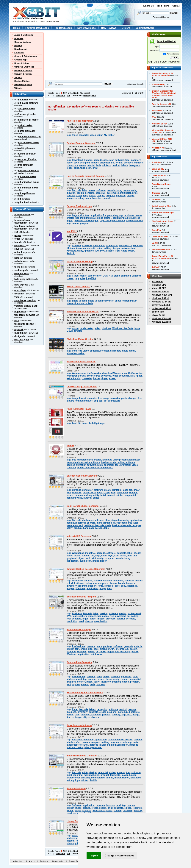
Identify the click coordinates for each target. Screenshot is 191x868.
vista (17, 297)
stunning (78, 775)
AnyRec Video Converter (80, 121)
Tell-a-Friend (163, 6)
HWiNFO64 (157, 111)
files (109, 588)
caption (76, 684)
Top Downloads (63, 28)
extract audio (73, 378)
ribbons (113, 583)
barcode (98, 160)
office (17, 239)
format (119, 163)
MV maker (109, 135)
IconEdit (76, 246)
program (110, 196)
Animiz (70, 446)
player (18, 235)
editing (108, 248)
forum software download (22, 221)
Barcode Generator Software (82, 476)
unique (130, 196)
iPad (117, 251)
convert (81, 682)
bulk (99, 165)
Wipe (154, 117)
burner (97, 378)
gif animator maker (28, 188)
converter (87, 378)
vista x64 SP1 (159, 285)
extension (105, 649)
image (96, 561)
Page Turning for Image (79, 409)
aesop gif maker (27, 109)
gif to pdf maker (27, 193)
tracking (116, 682)
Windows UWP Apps (24, 67)
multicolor (126, 193)
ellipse (135, 652)
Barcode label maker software (88, 520)
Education (19, 53)
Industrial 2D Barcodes (79, 536)
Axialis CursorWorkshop (80, 262)
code (93, 684)
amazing (86, 778)
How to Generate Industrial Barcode (86, 176)
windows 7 (20, 246)
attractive (100, 193)
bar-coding (133, 616)
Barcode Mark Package (79, 630)
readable (82, 652)
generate (90, 193)
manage (132, 709)
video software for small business (95, 468)
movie (75, 328)
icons (79, 248)
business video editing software (118, 462)
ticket (103, 652)
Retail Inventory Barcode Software (85, 693)
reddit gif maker (27, 148)
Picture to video (80, 351)
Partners (44, 861)
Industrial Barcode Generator (82, 756)
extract (113, 378)
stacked (98, 581)
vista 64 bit (157, 282)
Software (77, 805)
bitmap (70, 843)
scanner (133, 493)
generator (108, 160)
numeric (138, 163)
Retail (75, 709)
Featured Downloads (37, 28)
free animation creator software (83, 462)
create (82, 165)
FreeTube (156, 162)
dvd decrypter (22, 340)
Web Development (23, 85)
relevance (60, 95)
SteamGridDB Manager (163, 213)
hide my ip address (24, 279)
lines (94, 198)
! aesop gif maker (27, 114)
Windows (80, 588)
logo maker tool (134, 221)
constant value (74, 498)
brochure (111, 619)
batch (89, 682)
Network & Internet (23, 70)
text (100, 198)
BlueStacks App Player (163, 221)
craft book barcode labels (97, 525)
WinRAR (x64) (158, 84)
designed (85, 163)
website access (22, 261)
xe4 (16, 232)
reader (125, 679)
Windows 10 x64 (159, 124)
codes (105, 616)
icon (73, 248)
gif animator (25, 202)
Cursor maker (79, 276)
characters (72, 165)
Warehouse (78, 553)
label (85, 190)
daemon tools (22, 274)
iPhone (110, 251)
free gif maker (26, 165)
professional (89, 493)
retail (69, 813)
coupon (79, 495)
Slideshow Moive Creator (80, 339)
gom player (20, 290)
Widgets (18, 88)
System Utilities (22, 81)
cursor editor (95, 276)
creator (85, 684)
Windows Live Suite (123, 328)
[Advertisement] (69, 56)
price (77, 168)
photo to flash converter (101, 301)
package (108, 646)
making (88, 495)
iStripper (156, 193)
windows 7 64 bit (161, 292)
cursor (87, 248)
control (123, 709)
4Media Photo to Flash (78, 287)
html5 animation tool (108, 465)
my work (19, 330)
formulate (115, 775)
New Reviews (109, 28)
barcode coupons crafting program (100, 742)
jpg (101, 401)
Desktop (18, 46)
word (100, 654)
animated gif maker (28, 120)
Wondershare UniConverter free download (89, 376)
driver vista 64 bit (161, 305)
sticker (120, 495)
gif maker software (28, 103)
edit (93, 248)
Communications (23, 42)
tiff (105, 401)
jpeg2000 (91, 278)
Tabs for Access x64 (161, 104)
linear (137, 490)
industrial (90, 553)
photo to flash (79, 301)
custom (86, 556)
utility (70, 163)
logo (98, 556)
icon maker (112, 246)
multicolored (98, 778)
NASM (155, 243)
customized (113, 193)
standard (77, 493)
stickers (106, 165)
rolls (77, 715)
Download (77, 160)
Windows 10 (125, 246)
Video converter (80, 135)
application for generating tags (107, 215)
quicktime (20, 333)
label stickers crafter (77, 745)
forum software (22, 215)
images (95, 163)
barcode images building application (109, 745)
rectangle (125, 652)
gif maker (23, 100)
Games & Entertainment (26, 56)
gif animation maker (29, 182)
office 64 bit (158, 312)
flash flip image (97, 423)
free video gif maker (29, 143)
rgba (82, 278)
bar (99, 616)
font (69, 493)
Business (19, 38)
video (97, 328)
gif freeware (114, 401)
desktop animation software (81, 465)
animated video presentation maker (121, 460)
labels (125, 165)
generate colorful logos (86, 221)
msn (17, 321)
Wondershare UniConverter (81, 362)
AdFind (155, 267)
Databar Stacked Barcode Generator (86, 569)
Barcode (76, 190)
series (96, 498)
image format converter (84, 398)
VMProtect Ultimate (161, 250)
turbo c (18, 267)
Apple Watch (128, 251)
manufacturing (114, 190)
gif (20, 199)
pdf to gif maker (27, 131)
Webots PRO (158, 148)
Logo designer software (112, 221)
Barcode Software (76, 789)
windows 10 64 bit (161, 302)
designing (102, 709)
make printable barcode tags (112, 523)
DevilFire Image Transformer (82, 387)
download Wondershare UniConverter (122, 373)
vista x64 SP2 (159, 288)
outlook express (23, 252)
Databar (88, 160)
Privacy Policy (75, 861)
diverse (89, 621)
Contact (176, 6)
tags (83, 168)
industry (71, 193)
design (18, 336)
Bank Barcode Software (79, 725)
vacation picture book (26, 306)
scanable (96, 715)
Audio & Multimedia (24, 35)
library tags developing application (123, 520)
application (72, 561)
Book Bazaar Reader (162, 184)
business (71, 712)
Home (17, 28)
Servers (18, 77)
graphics (89, 251)
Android (71, 253)
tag (131, 490)
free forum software (25, 315)
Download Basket (166, 41)
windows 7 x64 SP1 (162, 295)
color (104, 556)
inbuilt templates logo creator (96, 218)
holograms (135, 165)
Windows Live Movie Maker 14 (83, 312)
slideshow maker (76, 353)
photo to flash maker (126, 301)
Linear (133, 775)
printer (70, 495)
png (77, 278)
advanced (136, 778)
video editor (96, 135)
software (119, 160)
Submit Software (145, 28)
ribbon (104, 561)
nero (17, 258)
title (69, 95)
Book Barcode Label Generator (83, 506)
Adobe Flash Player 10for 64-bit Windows (162, 74)
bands (92, 196)
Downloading (58, 861)
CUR (105, 276)
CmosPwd (157, 230)
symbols (109, 586)
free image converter (109, 398)
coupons (103, 583)
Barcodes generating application (89, 740)
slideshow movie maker (123, 351)
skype (18, 249)
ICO (97, 251)
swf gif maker (25, 125)
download (120, 616)
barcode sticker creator (120, 740)
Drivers (126, 28)
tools (88, 198)
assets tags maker (130, 742)
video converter (121, 376)
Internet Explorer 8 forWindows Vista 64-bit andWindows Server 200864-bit (164, 94)
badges (101, 196)
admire (110, 778)
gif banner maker (27, 177)
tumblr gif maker (27, 154)
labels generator (93, 747)
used (81, 621)
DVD (69, 616)
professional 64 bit (162, 308)
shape (107, 493)
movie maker (86, 328)
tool (134, 248)
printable (117, 490)
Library (76, 836)
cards (93, 619)
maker (92, 190)
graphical (105, 163)
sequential (130, 495)
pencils (107, 198)
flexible (93, 780)
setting (70, 780)
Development (21, 49)
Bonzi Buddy (158, 169)
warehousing (130, 190)
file (113, 163)
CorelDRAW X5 (159, 175)
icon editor (99, 246)
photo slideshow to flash (80, 303)
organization (101, 621)
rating (87, 95)
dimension (122, 493)
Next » (77, 93)
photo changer (129, 398)
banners (130, 583)
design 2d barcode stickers (81, 523)
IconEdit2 (72, 231)
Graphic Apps (21, 60)
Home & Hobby (22, 63)
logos (70, 168)
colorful (91, 165)
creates (139, 581)
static (117, 276)
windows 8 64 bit (161, 298)
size (113, 493)
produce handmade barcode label (92, 528)
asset (79, 196)
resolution (72, 621)
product (116, 165)
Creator (78, 331)
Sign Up (153, 62)
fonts (100, 586)
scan (89, 168)
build (103, 495)
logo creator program (78, 223)
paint (93, 654)
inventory (136, 160)
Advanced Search (161, 17)
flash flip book (80, 423)
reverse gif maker (28, 159)
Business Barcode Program (81, 597)
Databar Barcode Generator (81, 143)
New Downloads (87, 28)
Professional (79, 646)
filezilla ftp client (23, 324)
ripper (105, 378)
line (135, 556)
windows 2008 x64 (161, 319)
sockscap (19, 270)
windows (71, 251)
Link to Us (149, 6)
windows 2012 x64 (161, 322)
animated (126, 276)
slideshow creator (100, 351)
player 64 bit (158, 315)
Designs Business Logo (79, 206)
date (94, 95)
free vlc (18, 242)
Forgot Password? (170, 62)
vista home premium (25, 300)
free (127, 160)
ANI (111, 276)
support (92, 586)
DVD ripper (136, 376)
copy (123, 586)
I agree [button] (94, 855)
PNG (103, 251)
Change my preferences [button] (119, 855)
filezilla (18, 294)
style (100, 493)
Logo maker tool (81, 215)
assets (91, 652)
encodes (128, 163)
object (81, 558)
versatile (131, 619)
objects (95, 717)
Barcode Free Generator (79, 662)
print (95, 168)
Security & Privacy (23, 74)
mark (99, 646)
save (76, 163)
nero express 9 (22, 285)
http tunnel (20, 312)
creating (80, 198)
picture (86, 808)
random (87, 498)
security (116, 715)
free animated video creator (87, 460)
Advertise (17, 861)
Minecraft (156, 199)
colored (111, 495)
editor (100, 248)
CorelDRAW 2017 (160, 237)
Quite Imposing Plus (161, 206)
